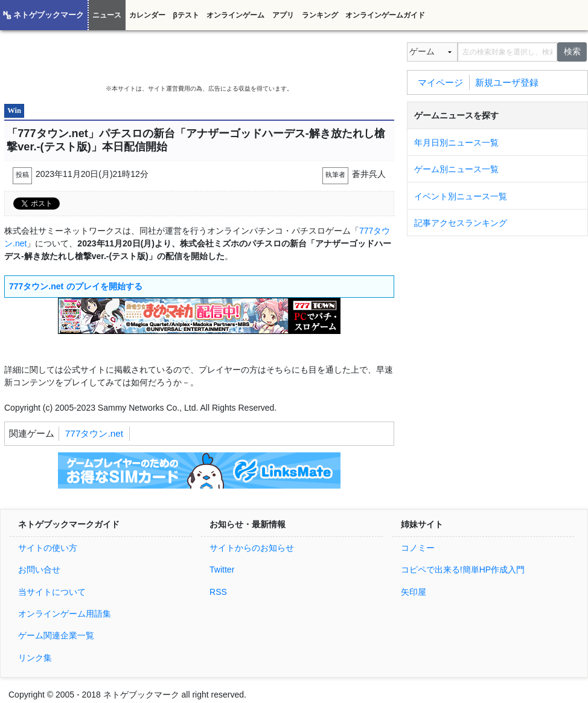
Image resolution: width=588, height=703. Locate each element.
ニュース (107, 15)
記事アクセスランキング (461, 223)
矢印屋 (414, 592)
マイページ (440, 82)
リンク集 (35, 658)
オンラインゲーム (235, 15)
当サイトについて (52, 592)
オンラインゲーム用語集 (65, 614)
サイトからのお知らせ (252, 548)
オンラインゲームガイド (385, 15)
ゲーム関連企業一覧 (56, 635)
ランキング (320, 15)
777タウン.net (94, 433)
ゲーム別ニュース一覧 (456, 169)
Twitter (222, 570)
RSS (218, 592)
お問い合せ (39, 570)
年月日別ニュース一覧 (456, 143)
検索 (572, 51)
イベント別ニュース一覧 (461, 196)
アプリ (283, 15)
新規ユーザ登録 (507, 82)
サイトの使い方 (48, 548)
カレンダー (147, 15)
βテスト (186, 15)
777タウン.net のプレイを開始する (76, 286)
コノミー (418, 548)
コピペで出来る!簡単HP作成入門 (463, 570)
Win (14, 111)
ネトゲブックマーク (49, 15)
